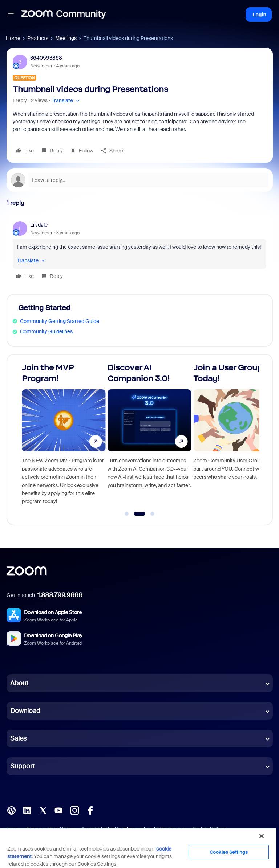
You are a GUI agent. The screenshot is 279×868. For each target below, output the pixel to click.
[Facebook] (90, 810)
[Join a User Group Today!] (235, 437)
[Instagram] (74, 810)
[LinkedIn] (27, 810)
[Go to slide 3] (153, 514)
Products (38, 38)
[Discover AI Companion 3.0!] (149, 437)
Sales (18, 738)
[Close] (262, 836)
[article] (140, 252)
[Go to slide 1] (127, 514)
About (19, 683)
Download (25, 711)
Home (13, 38)
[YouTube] (58, 810)
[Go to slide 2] (139, 514)
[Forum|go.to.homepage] (64, 15)
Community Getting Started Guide (60, 321)
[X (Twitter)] (43, 810)
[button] (11, 15)
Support (22, 766)
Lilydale (39, 225)
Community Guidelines (46, 331)
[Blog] (11, 810)
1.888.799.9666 (60, 595)
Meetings (66, 38)
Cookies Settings (229, 852)
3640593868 (46, 58)
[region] (138, 848)
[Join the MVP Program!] (64, 437)
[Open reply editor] (140, 180)
